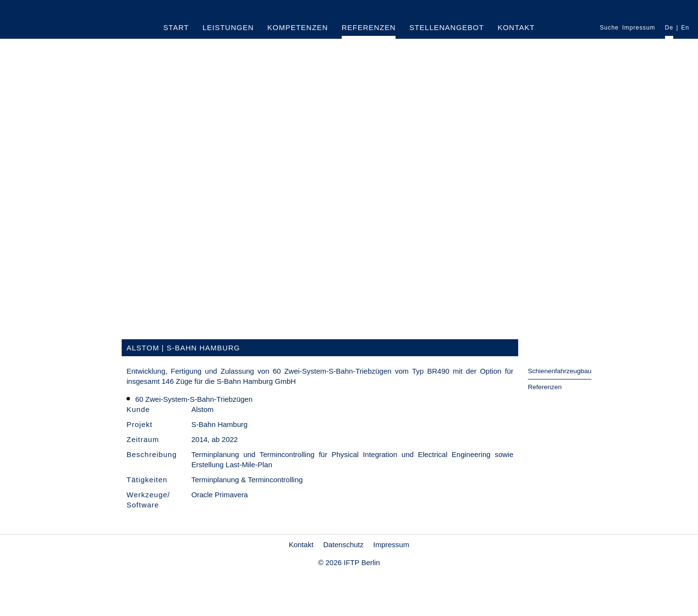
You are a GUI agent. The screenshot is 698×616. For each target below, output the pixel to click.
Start (176, 27)
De (669, 28)
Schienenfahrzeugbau (560, 371)
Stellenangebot (446, 27)
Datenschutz (343, 545)
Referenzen (369, 27)
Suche (609, 28)
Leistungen (228, 27)
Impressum (639, 28)
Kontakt (516, 27)
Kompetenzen (298, 27)
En (685, 28)
